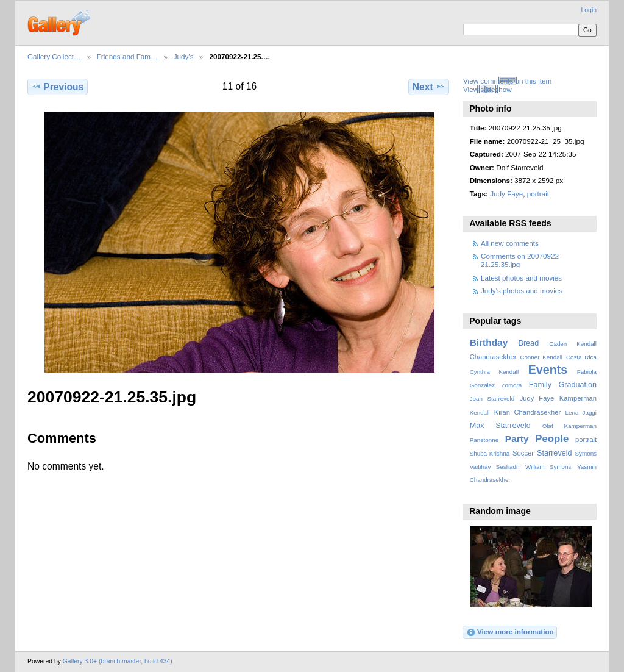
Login (589, 10)
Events (548, 370)
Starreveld (555, 453)
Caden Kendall (573, 344)
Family (540, 385)
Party (517, 439)
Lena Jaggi (581, 413)
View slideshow (487, 89)
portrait (538, 194)
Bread (528, 343)
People (552, 439)
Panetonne (484, 440)
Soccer (523, 453)
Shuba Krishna (490, 453)
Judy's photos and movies (522, 291)
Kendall (480, 413)
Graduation (578, 385)
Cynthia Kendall (494, 372)
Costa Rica (581, 357)
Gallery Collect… (54, 56)
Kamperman (578, 398)
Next (429, 87)
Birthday (489, 342)
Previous (58, 87)
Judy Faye (506, 194)
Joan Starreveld (492, 399)
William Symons (548, 467)
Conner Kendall (541, 357)
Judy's (184, 56)
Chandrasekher (493, 357)
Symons (586, 453)
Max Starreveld (500, 426)
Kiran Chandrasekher (527, 412)
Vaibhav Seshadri (495, 467)
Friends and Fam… (127, 56)
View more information (510, 632)
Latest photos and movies (521, 278)
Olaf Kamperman (569, 426)
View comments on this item (507, 81)
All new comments (510, 243)
